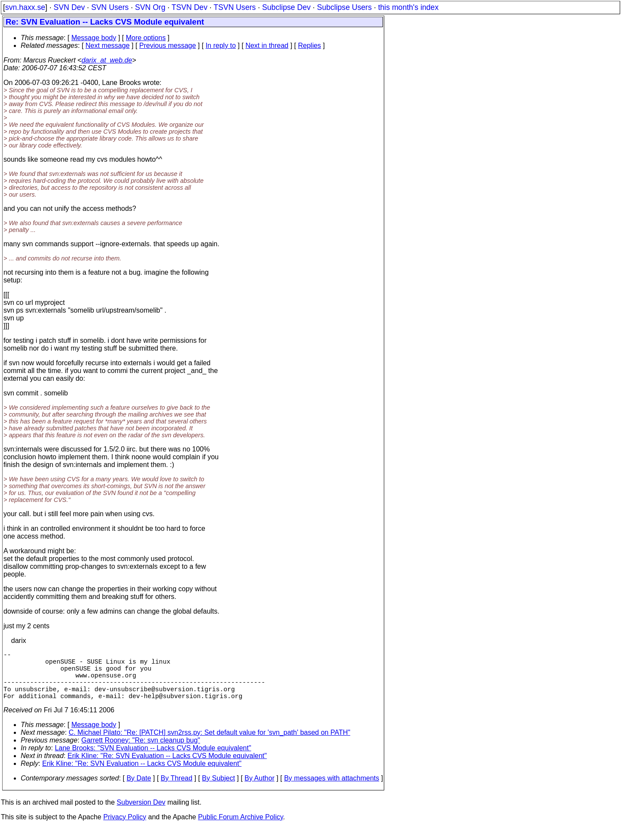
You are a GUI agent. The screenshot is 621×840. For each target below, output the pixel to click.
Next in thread (267, 45)
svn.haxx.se (25, 7)
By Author (259, 790)
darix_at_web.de (107, 60)
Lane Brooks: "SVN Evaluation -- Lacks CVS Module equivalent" (153, 760)
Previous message (168, 45)
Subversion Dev (141, 814)
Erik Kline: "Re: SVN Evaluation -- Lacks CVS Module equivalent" (167, 768)
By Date (139, 790)
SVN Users (110, 7)
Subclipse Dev (286, 7)
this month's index (408, 7)
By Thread (177, 790)
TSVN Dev (190, 7)
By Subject (218, 790)
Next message (107, 45)
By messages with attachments (332, 790)
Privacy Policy (125, 829)
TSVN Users (235, 7)
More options (146, 38)
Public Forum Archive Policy (240, 829)
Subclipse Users (344, 7)
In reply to (221, 45)
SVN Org (150, 7)
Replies (309, 45)
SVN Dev (69, 7)
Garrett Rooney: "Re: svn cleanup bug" (141, 752)
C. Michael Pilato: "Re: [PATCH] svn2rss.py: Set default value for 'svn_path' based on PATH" (209, 744)
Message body (94, 38)
